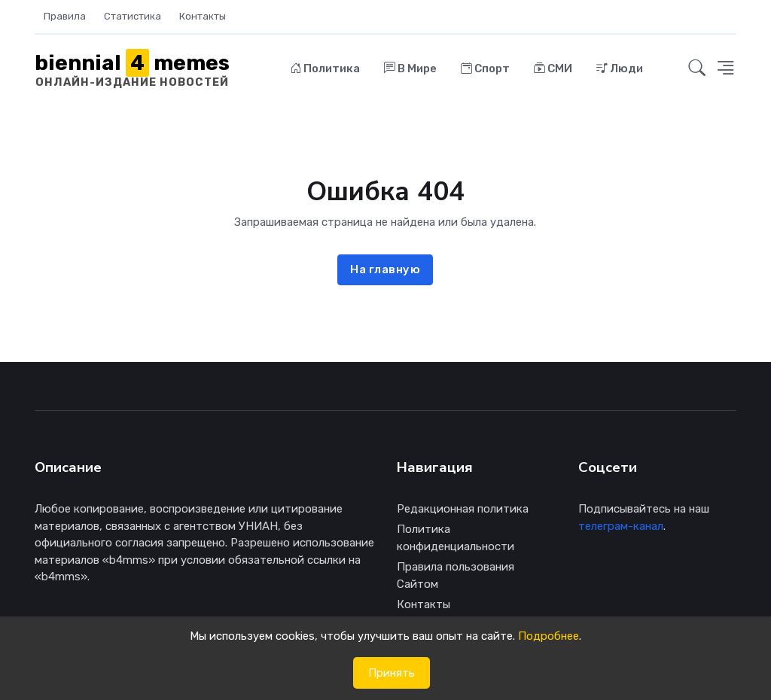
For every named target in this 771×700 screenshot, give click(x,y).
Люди (620, 68)
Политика (325, 68)
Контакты (203, 16)
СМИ (553, 68)
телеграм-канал (621, 526)
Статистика (133, 16)
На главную (385, 269)
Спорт (485, 68)
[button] (697, 68)
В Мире (410, 68)
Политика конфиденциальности (456, 538)
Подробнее (549, 636)
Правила (65, 16)
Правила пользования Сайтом (456, 575)
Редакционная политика (463, 509)
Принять (392, 673)
